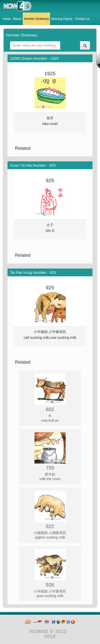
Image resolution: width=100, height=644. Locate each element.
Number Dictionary (36, 19)
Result (17, 19)
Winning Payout (62, 19)
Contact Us (82, 19)
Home (6, 19)
